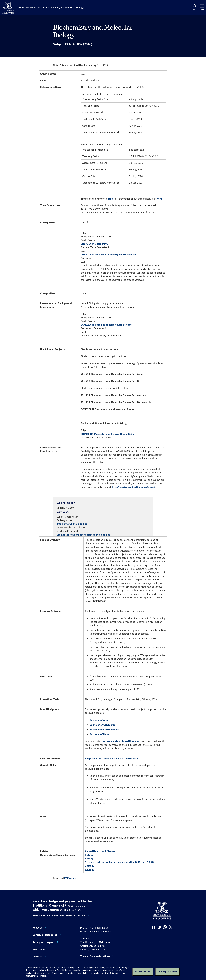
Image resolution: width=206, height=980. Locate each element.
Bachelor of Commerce (102, 725)
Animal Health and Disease (100, 851)
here (110, 199)
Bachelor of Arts (99, 720)
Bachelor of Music (100, 734)
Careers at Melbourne (45, 935)
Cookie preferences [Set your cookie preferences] (167, 972)
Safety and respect (44, 942)
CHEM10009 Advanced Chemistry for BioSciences (108, 255)
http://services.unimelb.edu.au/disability (135, 487)
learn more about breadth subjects (122, 741)
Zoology (89, 866)
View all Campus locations (95, 956)
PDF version (71, 878)
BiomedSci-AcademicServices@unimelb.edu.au (83, 535)
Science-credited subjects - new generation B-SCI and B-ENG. (120, 862)
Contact (37, 957)
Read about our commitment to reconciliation (59, 915)
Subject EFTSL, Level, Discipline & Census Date (111, 759)
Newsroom (39, 949)
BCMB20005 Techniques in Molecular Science (106, 325)
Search (194, 8)
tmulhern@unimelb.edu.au (72, 524)
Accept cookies (143, 972)
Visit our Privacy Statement (115, 973)
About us (38, 928)
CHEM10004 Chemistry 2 (95, 244)
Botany (89, 855)
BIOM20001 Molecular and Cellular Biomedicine (108, 434)
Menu (202, 8)
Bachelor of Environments (104, 729)
